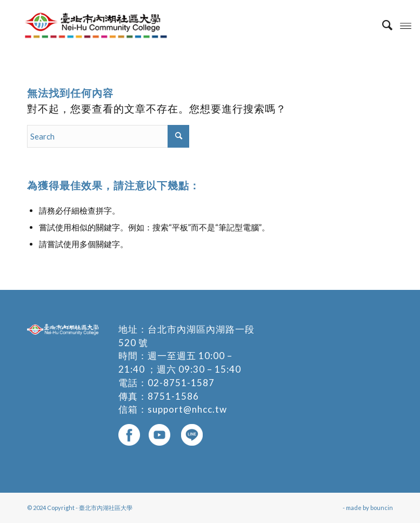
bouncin (382, 508)
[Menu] (406, 25)
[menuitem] (382, 25)
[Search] (382, 25)
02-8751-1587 (181, 383)
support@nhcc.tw (187, 409)
